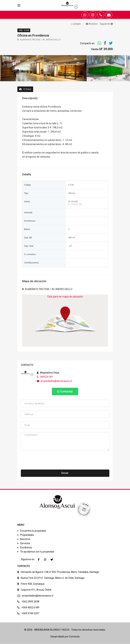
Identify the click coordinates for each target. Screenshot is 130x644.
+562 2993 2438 (30, 602)
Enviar (65, 473)
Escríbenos (26, 548)
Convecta (74, 637)
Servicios (25, 543)
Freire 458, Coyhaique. (33, 584)
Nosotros (25, 539)
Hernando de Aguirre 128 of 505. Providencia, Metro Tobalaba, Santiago (60, 572)
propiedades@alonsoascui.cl (54, 381)
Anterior (92, 24)
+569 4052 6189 (30, 608)
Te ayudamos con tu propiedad (37, 552)
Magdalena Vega (48, 373)
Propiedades (27, 535)
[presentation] (47, 461)
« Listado (76, 24)
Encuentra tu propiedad (33, 531)
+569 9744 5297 (30, 614)
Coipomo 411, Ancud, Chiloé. (36, 590)
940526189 (45, 377)
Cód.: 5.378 (24, 30)
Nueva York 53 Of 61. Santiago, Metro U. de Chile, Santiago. (53, 578)
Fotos (25, 89)
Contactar (65, 392)
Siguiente (106, 24)
